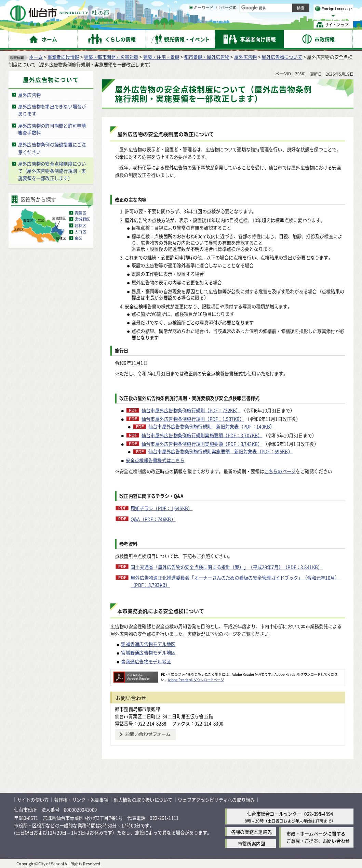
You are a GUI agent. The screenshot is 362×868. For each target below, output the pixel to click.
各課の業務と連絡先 (251, 832)
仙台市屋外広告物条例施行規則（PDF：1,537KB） (193, 419)
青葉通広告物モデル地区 (146, 661)
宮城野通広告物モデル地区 (148, 652)
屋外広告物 (245, 57)
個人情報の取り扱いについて (143, 800)
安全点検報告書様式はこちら (155, 460)
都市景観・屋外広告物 (207, 57)
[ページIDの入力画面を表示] (218, 25)
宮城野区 (82, 219)
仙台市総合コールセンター (274, 814)
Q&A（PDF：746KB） (153, 519)
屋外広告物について (282, 57)
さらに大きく (295, 16)
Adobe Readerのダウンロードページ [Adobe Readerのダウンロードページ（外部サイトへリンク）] (196, 679)
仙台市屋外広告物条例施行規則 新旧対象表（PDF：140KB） (211, 426)
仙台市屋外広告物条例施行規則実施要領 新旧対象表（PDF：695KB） (220, 451)
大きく (272, 16)
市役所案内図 (251, 843)
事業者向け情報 (63, 57)
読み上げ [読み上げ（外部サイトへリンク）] (232, 7)
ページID (227, 25)
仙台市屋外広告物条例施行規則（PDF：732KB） (191, 410)
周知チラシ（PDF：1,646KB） (162, 508)
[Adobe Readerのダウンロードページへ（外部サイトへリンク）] (136, 674)
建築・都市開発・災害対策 (111, 57)
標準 (282, 7)
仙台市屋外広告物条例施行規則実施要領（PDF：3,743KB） (202, 444)
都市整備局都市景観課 (137, 709)
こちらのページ (280, 471)
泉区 (78, 238)
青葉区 (81, 213)
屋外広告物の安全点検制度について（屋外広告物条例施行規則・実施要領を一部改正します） (52, 171)
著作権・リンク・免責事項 (81, 800)
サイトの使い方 (33, 800)
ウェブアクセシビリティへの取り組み (216, 800)
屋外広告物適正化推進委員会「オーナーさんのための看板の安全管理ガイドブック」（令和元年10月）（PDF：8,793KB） (235, 581)
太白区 (81, 232)
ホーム (36, 57)
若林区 (81, 225)
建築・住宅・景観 (161, 57)
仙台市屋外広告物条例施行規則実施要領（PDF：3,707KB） (202, 435)
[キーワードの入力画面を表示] (191, 25)
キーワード (201, 25)
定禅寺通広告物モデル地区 (148, 644)
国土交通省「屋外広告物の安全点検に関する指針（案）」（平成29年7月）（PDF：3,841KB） (226, 567)
